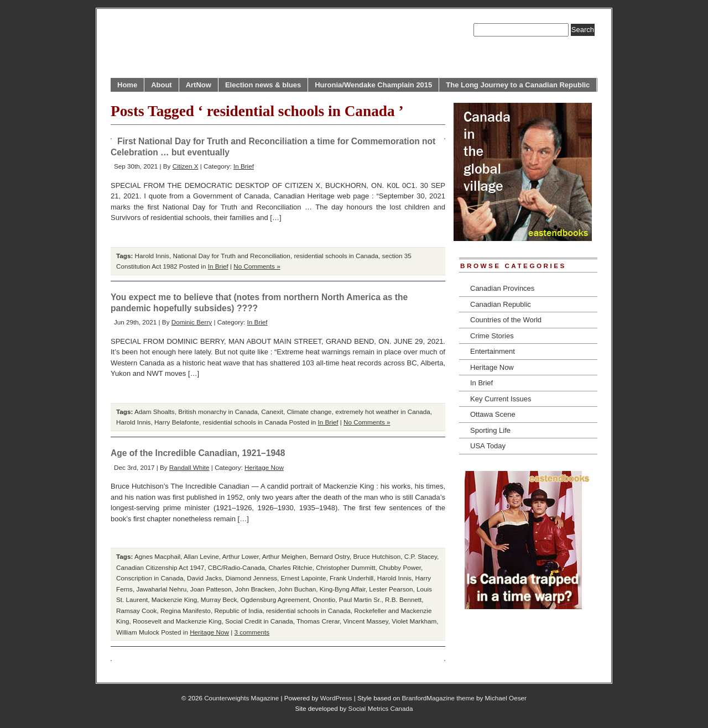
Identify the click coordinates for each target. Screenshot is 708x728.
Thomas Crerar (318, 621)
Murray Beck (219, 599)
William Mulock (138, 632)
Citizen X (186, 166)
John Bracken (255, 589)
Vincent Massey (365, 621)
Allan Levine (201, 556)
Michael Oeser (506, 698)
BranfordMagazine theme (438, 698)
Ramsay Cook (136, 611)
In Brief (244, 166)
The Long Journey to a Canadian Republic (518, 85)
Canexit (272, 412)
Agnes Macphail (157, 556)
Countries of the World (506, 320)
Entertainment (493, 351)
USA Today (488, 446)
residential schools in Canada (336, 256)
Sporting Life (490, 430)
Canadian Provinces (502, 288)
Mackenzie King (175, 599)
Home (127, 85)
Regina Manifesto (186, 611)
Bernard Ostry (330, 556)
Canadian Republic (501, 304)
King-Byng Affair (343, 589)
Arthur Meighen (284, 556)
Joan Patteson (211, 589)
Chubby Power (400, 567)
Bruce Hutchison (377, 556)
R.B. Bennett (403, 599)
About (162, 85)
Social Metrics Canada (381, 708)
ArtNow (199, 85)
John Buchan (297, 589)
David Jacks (204, 578)
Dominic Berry (192, 322)
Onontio (324, 599)
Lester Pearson (391, 589)
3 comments (252, 632)
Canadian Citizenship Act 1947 (160, 567)
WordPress (336, 698)
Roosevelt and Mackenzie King (177, 621)
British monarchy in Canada (218, 412)
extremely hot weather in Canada (383, 412)
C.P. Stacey (421, 556)
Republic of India (238, 611)
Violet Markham (414, 621)
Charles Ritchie (290, 567)
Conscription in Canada (150, 578)
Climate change (309, 412)
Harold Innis (152, 256)
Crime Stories (492, 336)
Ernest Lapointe (304, 578)
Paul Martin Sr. (360, 599)
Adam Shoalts (155, 412)
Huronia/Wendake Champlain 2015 (373, 85)
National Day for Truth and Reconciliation (231, 256)
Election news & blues (263, 85)
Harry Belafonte (177, 422)
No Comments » (257, 266)
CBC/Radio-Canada (236, 567)
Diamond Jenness (252, 578)
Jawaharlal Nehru (161, 589)
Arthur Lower (241, 556)
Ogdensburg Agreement (275, 599)
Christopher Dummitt (345, 567)
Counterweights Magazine (241, 698)
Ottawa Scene (493, 414)
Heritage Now (264, 467)
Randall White (189, 467)
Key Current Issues (501, 399)
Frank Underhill (352, 578)
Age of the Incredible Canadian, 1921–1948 (198, 453)
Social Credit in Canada (259, 621)
